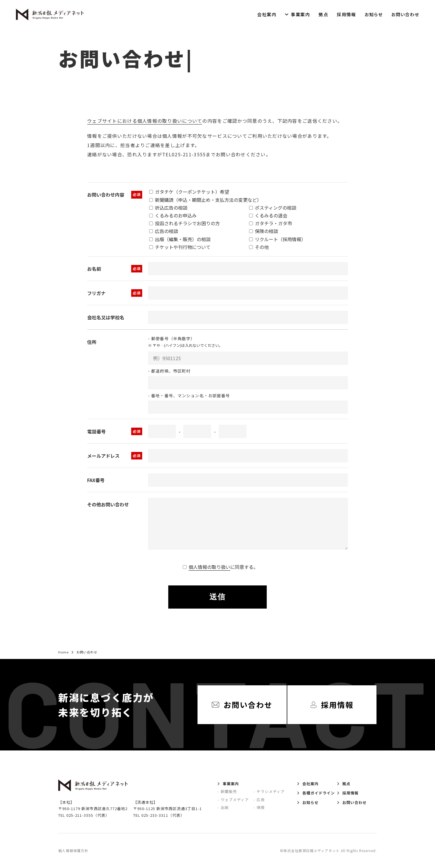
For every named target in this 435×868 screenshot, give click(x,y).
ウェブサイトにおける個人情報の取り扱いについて (145, 121)
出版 (225, 807)
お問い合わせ (405, 14)
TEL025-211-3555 (184, 154)
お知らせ (374, 14)
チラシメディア (271, 791)
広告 (261, 800)
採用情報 (346, 14)
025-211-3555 (80, 815)
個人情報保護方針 (73, 850)
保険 (261, 807)
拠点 (323, 14)
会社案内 (267, 14)
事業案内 (300, 14)
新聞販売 (229, 791)
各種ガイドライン (319, 793)
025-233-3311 (155, 815)
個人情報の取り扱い (209, 567)
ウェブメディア (235, 800)
